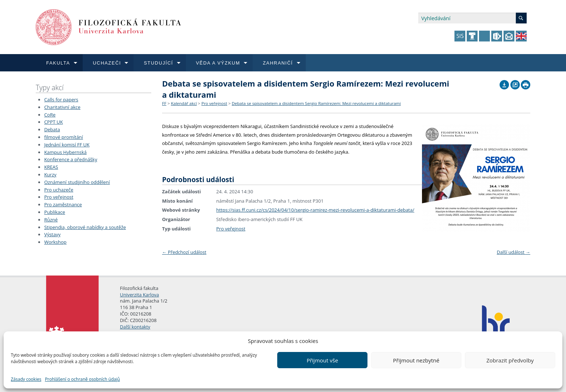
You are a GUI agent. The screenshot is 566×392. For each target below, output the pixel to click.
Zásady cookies (26, 379)
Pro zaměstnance (63, 204)
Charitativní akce (62, 107)
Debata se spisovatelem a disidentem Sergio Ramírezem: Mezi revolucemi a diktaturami (316, 103)
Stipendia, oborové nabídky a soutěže (85, 227)
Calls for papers (61, 100)
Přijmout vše (322, 360)
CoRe (50, 115)
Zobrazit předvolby (510, 360)
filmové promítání (63, 137)
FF (164, 103)
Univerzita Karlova (139, 295)
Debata (52, 129)
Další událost (513, 252)
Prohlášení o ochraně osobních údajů (82, 379)
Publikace (55, 212)
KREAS (51, 167)
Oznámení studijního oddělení (77, 182)
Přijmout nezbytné (416, 360)
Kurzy (50, 175)
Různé (51, 220)
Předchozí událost (184, 252)
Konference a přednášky (71, 159)
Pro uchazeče (59, 190)
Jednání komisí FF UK (67, 145)
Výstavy (52, 234)
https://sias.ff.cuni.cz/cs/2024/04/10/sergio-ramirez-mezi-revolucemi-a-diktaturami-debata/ (315, 210)
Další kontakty (135, 327)
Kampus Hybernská (65, 152)
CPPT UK (53, 122)
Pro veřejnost (59, 197)
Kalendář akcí (184, 103)
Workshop (55, 242)
